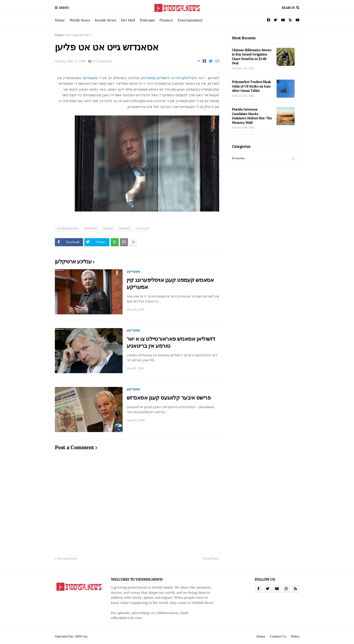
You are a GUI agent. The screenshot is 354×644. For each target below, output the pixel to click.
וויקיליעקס (189, 78)
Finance (166, 20)
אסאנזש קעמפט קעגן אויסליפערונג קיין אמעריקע (170, 283)
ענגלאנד (108, 228)
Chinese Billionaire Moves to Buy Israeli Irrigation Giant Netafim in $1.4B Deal (252, 57)
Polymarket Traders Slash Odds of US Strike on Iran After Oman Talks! (251, 86)
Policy (295, 636)
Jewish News (105, 20)
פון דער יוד (142, 228)
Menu (64, 8)
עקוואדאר (90, 78)
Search (288, 8)
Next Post (210, 559)
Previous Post (67, 559)
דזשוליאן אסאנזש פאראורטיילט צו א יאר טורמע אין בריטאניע (171, 342)
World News (80, 20)
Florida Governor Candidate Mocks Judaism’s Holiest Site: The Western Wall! (252, 116)
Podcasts (147, 20)
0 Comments (102, 61)
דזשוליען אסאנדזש (155, 78)
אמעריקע (133, 271)
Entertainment (190, 20)
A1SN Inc (81, 636)
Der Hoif (128, 20)
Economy (263, 158)
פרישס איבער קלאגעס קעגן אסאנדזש (169, 398)
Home (60, 20)
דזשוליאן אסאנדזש (79, 35)
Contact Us (278, 636)
